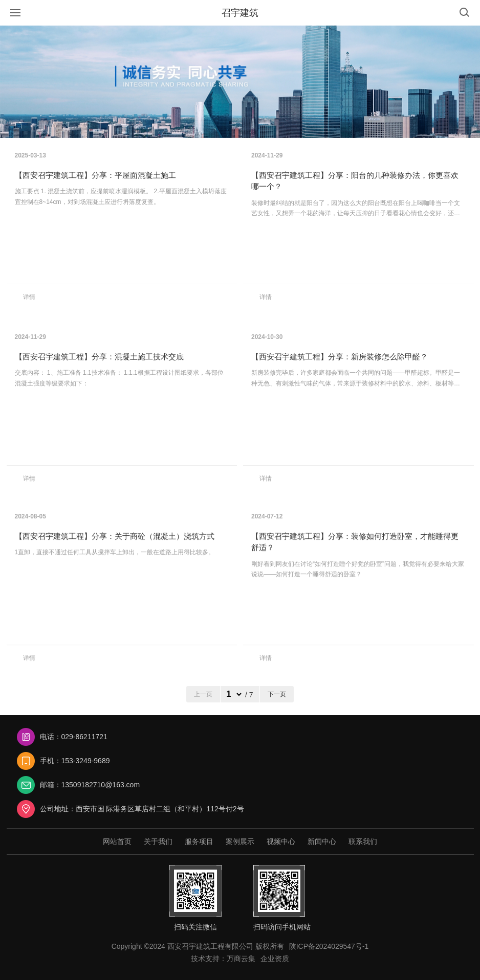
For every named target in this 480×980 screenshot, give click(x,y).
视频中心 (281, 841)
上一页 (203, 694)
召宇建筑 (240, 13)
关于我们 (158, 841)
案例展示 (240, 841)
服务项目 (199, 841)
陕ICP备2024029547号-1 (329, 946)
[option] (240, 82)
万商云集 (241, 959)
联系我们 (363, 841)
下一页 (277, 694)
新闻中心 (322, 841)
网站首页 (117, 841)
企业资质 (275, 959)
